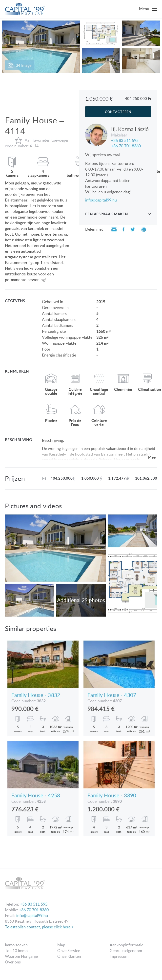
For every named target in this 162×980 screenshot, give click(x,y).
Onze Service (69, 951)
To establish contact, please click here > (39, 927)
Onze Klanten (69, 956)
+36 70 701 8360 (126, 145)
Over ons (13, 962)
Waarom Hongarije (21, 956)
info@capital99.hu (101, 200)
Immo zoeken (16, 945)
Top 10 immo (16, 951)
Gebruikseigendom (126, 951)
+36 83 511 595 (125, 140)
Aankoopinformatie (126, 945)
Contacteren (118, 112)
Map (61, 945)
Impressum (119, 956)
